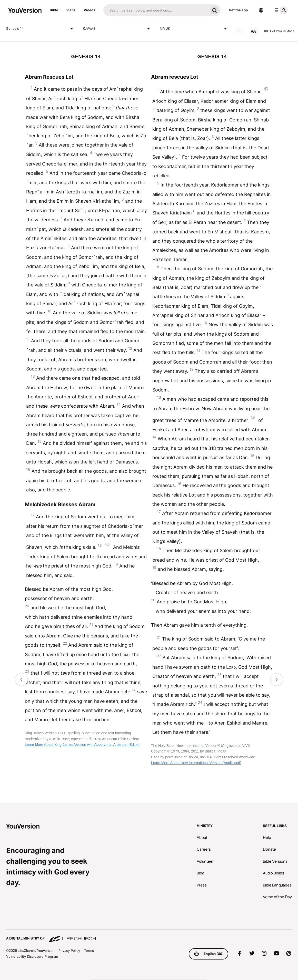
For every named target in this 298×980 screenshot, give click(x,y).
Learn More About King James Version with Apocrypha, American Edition (83, 745)
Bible (54, 10)
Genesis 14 (40, 29)
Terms (89, 951)
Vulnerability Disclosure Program (32, 956)
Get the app (238, 10)
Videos (89, 10)
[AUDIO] (239, 31)
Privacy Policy (69, 951)
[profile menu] (280, 10)
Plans (71, 10)
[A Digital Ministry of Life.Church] (149, 936)
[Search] (156, 10)
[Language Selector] (261, 10)
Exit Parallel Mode (279, 31)
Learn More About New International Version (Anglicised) (196, 763)
